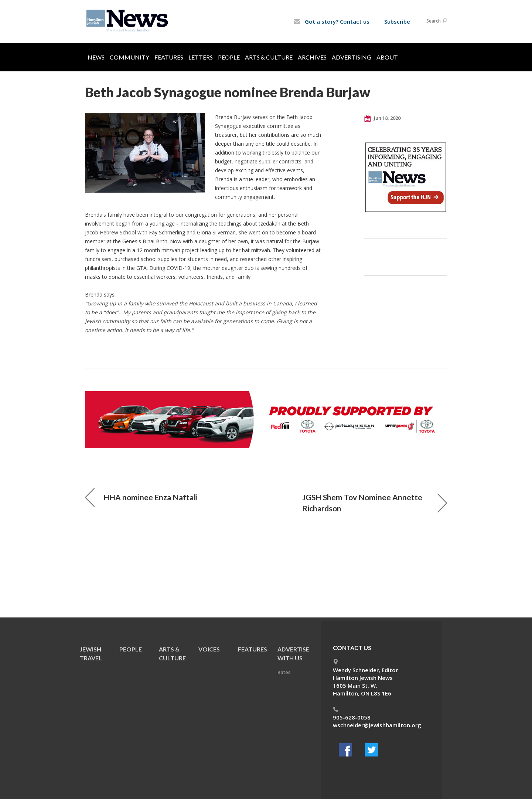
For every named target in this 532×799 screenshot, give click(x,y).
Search (437, 21)
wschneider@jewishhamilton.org (377, 725)
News (96, 57)
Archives (312, 57)
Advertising (352, 57)
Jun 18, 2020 (382, 118)
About (387, 57)
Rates (284, 672)
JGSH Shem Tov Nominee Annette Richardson (375, 503)
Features (169, 57)
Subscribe (397, 21)
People (229, 57)
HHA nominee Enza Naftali (141, 497)
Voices (209, 649)
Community (129, 57)
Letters (201, 57)
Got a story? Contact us (332, 21)
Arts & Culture (269, 57)
